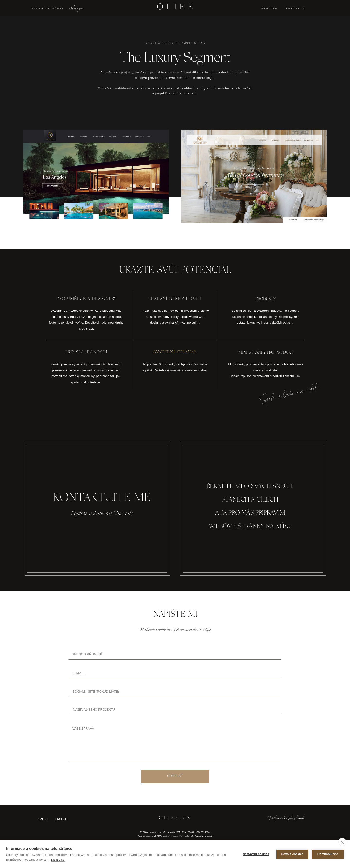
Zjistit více (58, 860)
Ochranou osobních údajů (192, 630)
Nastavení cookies (256, 854)
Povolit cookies (292, 854)
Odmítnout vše (328, 854)
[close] (342, 842)
